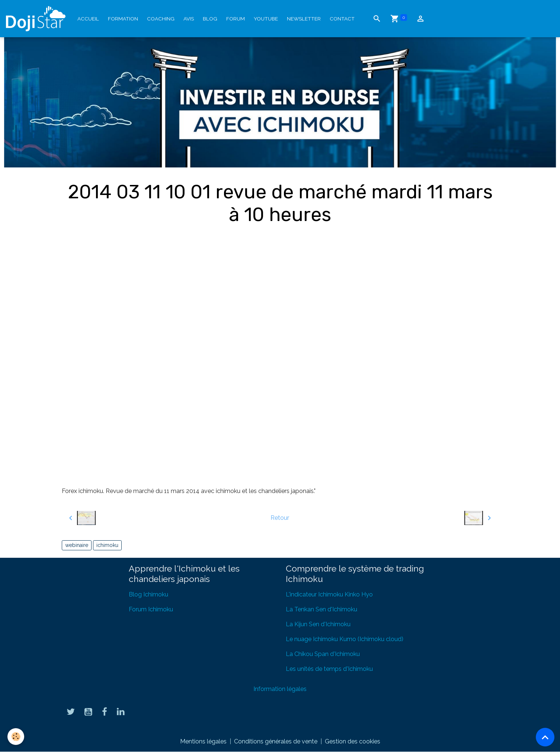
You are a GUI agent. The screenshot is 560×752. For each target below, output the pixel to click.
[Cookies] (16, 737)
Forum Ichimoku (151, 609)
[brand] (37, 19)
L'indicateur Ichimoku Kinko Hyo (329, 594)
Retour (280, 518)
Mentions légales (203, 741)
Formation (123, 19)
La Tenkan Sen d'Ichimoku (321, 609)
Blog (210, 19)
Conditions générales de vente (276, 741)
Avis (189, 19)
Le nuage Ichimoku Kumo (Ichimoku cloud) (345, 639)
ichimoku (107, 545)
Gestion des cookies (353, 741)
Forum (236, 19)
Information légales (280, 689)
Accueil (88, 19)
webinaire (77, 545)
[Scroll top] (545, 737)
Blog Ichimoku (148, 594)
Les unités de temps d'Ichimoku (329, 669)
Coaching (161, 19)
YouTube (266, 19)
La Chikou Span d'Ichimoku (323, 654)
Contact (342, 19)
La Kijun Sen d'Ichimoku (318, 624)
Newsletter (304, 19)
